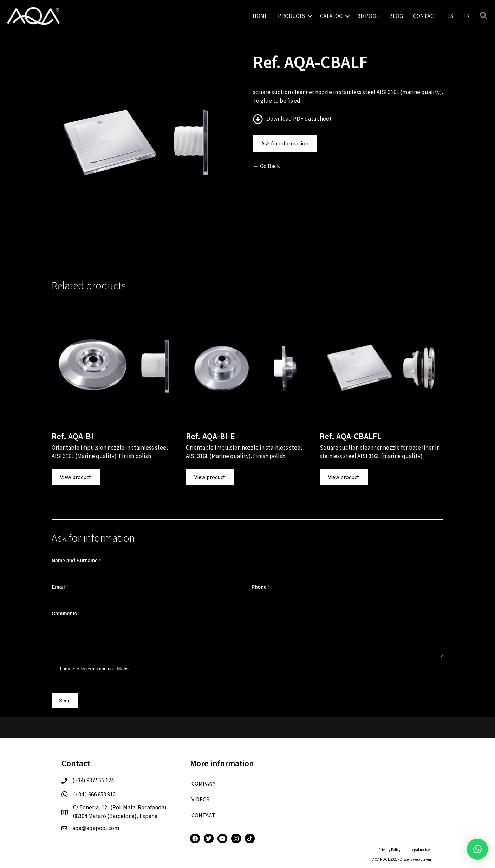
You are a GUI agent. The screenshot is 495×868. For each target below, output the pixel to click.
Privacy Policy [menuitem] (389, 850)
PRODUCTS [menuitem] (291, 16)
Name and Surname (76, 561)
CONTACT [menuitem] (425, 16)
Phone (261, 587)
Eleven (426, 859)
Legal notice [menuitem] (420, 850)
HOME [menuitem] (260, 16)
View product (76, 477)
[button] (310, 16)
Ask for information (285, 144)
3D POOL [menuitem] (368, 16)
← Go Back (266, 166)
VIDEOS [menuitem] (200, 800)
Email (60, 587)
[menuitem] (450, 16)
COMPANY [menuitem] (203, 784)
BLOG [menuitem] (396, 16)
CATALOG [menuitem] (331, 16)
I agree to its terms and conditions (90, 669)
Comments (64, 614)
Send (65, 701)
